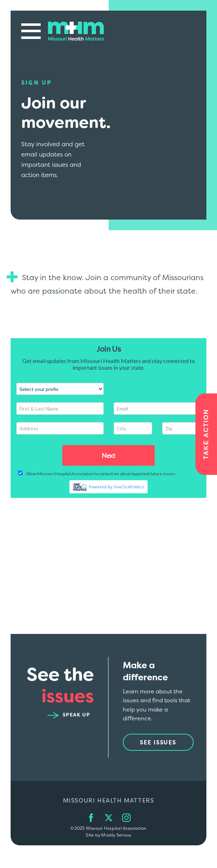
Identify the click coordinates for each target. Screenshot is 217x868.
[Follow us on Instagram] (126, 818)
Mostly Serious (116, 835)
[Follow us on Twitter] (109, 818)
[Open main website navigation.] (31, 31)
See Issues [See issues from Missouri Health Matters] (158, 742)
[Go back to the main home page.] (76, 31)
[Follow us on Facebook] (91, 818)
